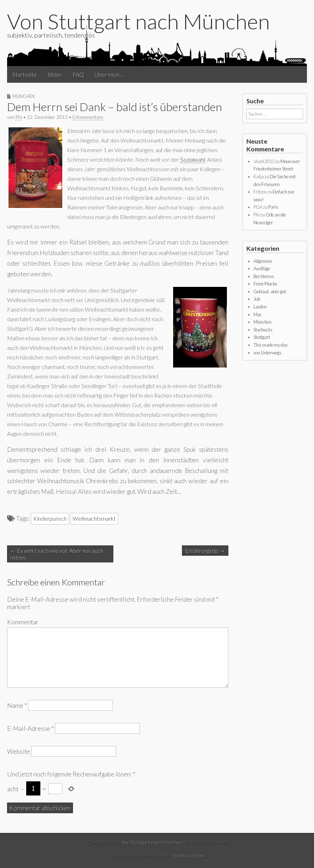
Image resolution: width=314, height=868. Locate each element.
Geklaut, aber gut (270, 291)
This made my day (271, 345)
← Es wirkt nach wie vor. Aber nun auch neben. (57, 554)
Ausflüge (262, 268)
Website (19, 751)
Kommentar (23, 622)
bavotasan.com (189, 855)
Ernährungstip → (205, 551)
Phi (19, 117)
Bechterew (264, 276)
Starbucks (263, 330)
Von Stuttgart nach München (138, 21)
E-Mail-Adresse (30, 728)
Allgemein (263, 261)
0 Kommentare (88, 117)
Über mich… (109, 74)
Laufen (260, 307)
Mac (258, 314)
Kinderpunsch (50, 518)
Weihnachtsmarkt (94, 518)
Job (257, 299)
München (24, 96)
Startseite (25, 74)
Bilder (55, 74)
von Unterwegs (267, 353)
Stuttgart (262, 337)
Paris (273, 207)
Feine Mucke (265, 284)
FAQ (78, 74)
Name (17, 705)
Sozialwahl (193, 159)
